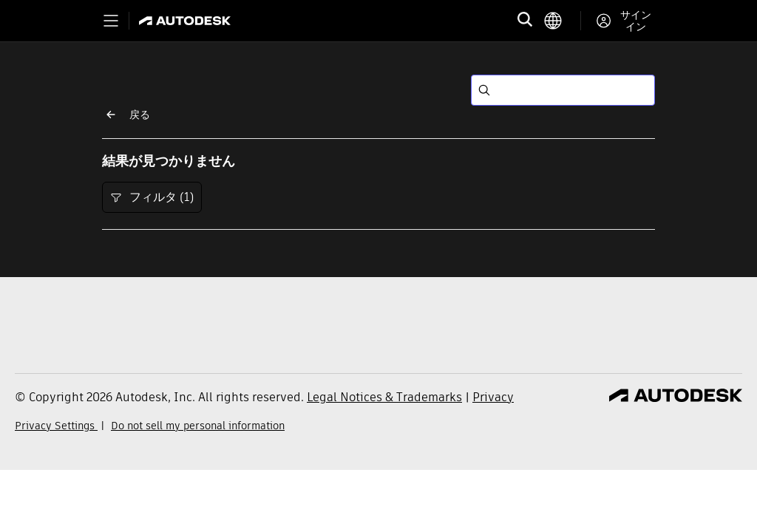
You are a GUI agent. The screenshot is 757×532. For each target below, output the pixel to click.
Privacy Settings (56, 426)
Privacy (493, 397)
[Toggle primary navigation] (111, 21)
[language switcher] (562, 21)
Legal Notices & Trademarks (384, 397)
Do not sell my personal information (198, 426)
